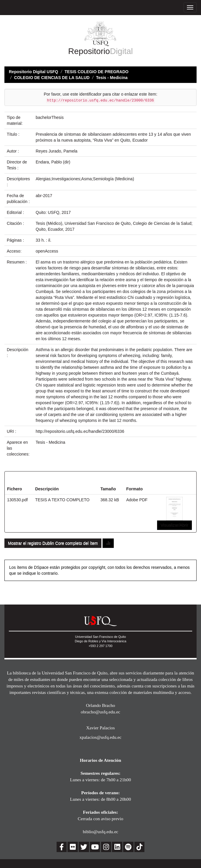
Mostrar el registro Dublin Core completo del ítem (53, 543)
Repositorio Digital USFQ (33, 72)
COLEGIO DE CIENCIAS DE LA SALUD (52, 78)
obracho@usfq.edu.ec (100, 712)
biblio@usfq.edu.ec (100, 832)
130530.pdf (17, 500)
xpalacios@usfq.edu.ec (100, 737)
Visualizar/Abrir (174, 525)
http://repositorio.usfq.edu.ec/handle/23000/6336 (80, 431)
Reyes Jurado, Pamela (57, 151)
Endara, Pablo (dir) (53, 162)
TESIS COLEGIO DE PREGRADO (97, 72)
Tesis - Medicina (112, 78)
